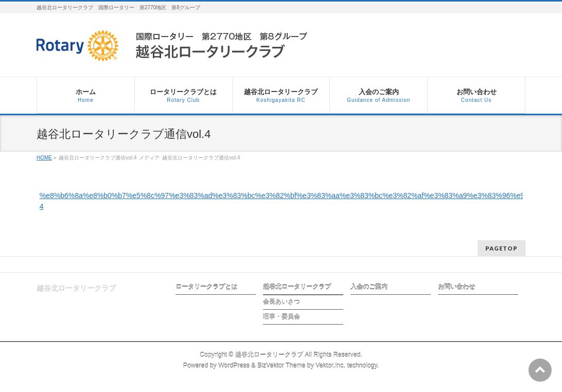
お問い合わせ (456, 287)
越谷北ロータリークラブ (297, 287)
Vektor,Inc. (330, 366)
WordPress (234, 366)
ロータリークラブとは (206, 287)
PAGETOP (502, 248)
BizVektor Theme (282, 366)
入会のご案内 (369, 287)
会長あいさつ (282, 302)
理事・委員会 (282, 317)
